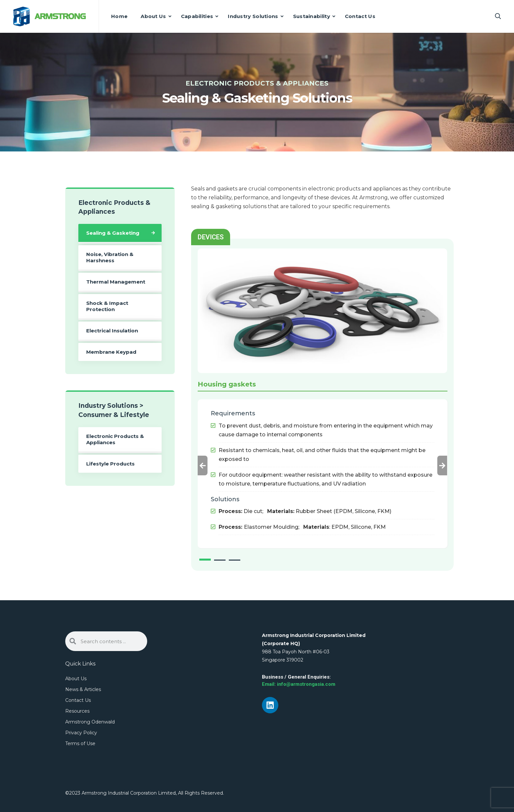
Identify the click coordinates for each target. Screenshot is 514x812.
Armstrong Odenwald (90, 722)
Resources (77, 711)
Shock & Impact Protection (107, 306)
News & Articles (83, 689)
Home (119, 16)
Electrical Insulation (112, 331)
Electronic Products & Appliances (115, 439)
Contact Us (360, 16)
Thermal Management (116, 282)
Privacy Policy (81, 733)
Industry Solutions (253, 16)
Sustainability (312, 16)
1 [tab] (205, 560)
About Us (153, 16)
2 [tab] (220, 560)
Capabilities (197, 16)
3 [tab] (235, 560)
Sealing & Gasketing (113, 233)
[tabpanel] (323, 464)
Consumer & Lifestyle (114, 415)
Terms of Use (80, 743)
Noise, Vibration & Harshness (110, 257)
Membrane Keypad (111, 352)
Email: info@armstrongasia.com (299, 684)
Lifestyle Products (110, 464)
